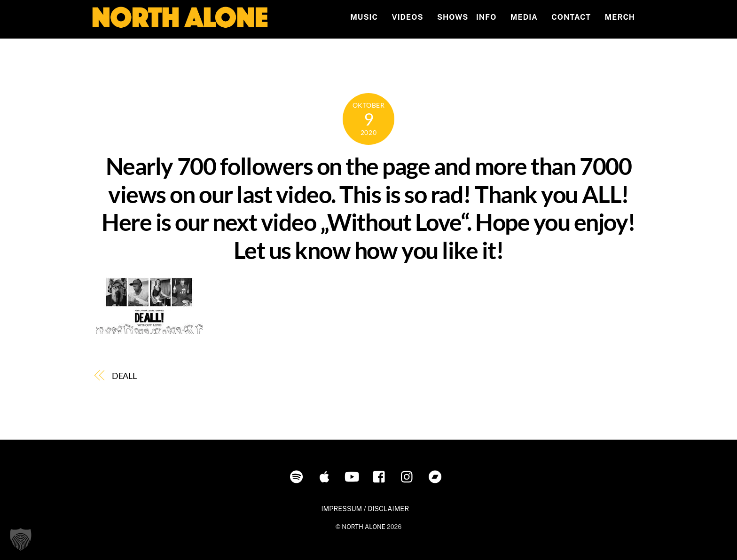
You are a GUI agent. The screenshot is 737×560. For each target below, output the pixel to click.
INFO (486, 17)
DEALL (125, 376)
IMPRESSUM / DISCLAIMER (365, 509)
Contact (571, 17)
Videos (407, 17)
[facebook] (381, 476)
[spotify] (298, 476)
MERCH (620, 17)
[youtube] (354, 476)
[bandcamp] (437, 476)
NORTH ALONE (363, 527)
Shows (453, 17)
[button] (21, 539)
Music (364, 17)
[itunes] (326, 476)
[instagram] (409, 476)
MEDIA (524, 17)
